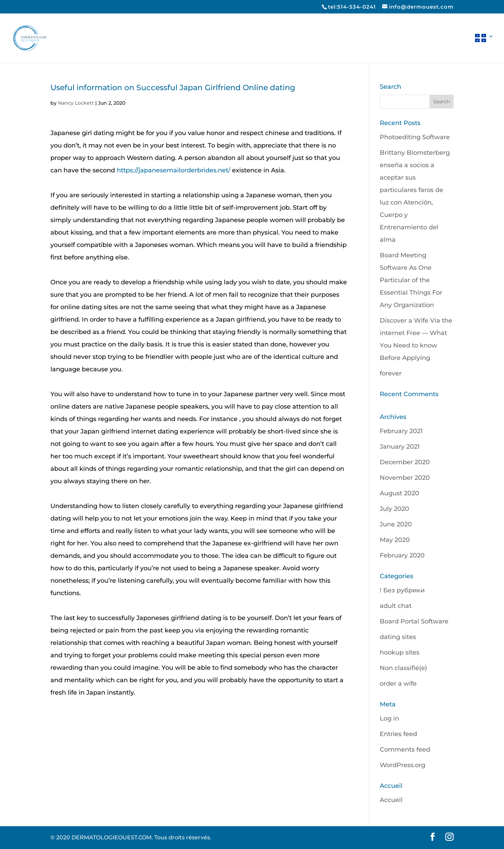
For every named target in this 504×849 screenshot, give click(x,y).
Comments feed (405, 750)
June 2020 (396, 524)
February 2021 (401, 431)
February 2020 (402, 555)
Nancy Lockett (76, 103)
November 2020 (405, 478)
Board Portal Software (414, 621)
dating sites (398, 637)
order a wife (398, 684)
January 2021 (400, 447)
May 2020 (395, 540)
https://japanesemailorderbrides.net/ (173, 170)
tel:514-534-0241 (352, 7)
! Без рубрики (402, 590)
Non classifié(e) (403, 668)
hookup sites (400, 652)
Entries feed (398, 734)
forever (391, 373)
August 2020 (399, 493)
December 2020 (405, 462)
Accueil (391, 800)
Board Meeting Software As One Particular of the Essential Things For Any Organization (411, 280)
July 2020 (394, 509)
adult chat (396, 606)
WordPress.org (403, 765)
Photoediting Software (415, 137)
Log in (389, 718)
